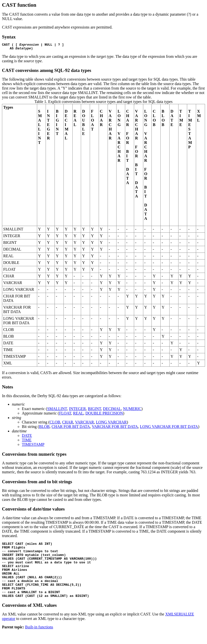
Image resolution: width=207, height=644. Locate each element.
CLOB (55, 424)
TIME (27, 441)
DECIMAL (112, 410)
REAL (78, 415)
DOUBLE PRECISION (104, 415)
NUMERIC (132, 410)
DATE (27, 437)
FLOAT (65, 415)
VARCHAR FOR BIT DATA (115, 428)
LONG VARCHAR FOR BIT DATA (169, 428)
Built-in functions (39, 640)
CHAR (68, 424)
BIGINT (94, 410)
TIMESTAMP (33, 446)
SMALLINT (57, 410)
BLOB (44, 428)
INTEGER (77, 410)
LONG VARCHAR (111, 424)
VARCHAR (85, 424)
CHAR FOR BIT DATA (71, 428)
